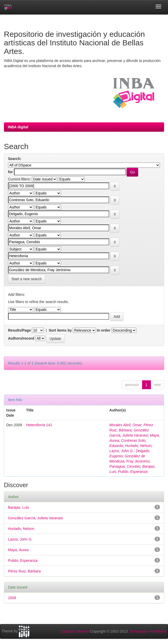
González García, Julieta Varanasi (35, 518)
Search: (15, 159)
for (10, 172)
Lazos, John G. (122, 451)
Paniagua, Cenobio (125, 466)
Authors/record (21, 338)
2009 (12, 598)
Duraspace (138, 631)
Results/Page (19, 330)
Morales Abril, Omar (125, 425)
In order (104, 330)
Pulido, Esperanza (133, 472)
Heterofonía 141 (39, 425)
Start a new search (27, 279)
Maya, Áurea (18, 550)
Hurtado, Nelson (138, 446)
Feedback (159, 631)
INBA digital (18, 127)
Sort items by (60, 330)
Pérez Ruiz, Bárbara (24, 571)
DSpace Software (75, 631)
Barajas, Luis (19, 507)
